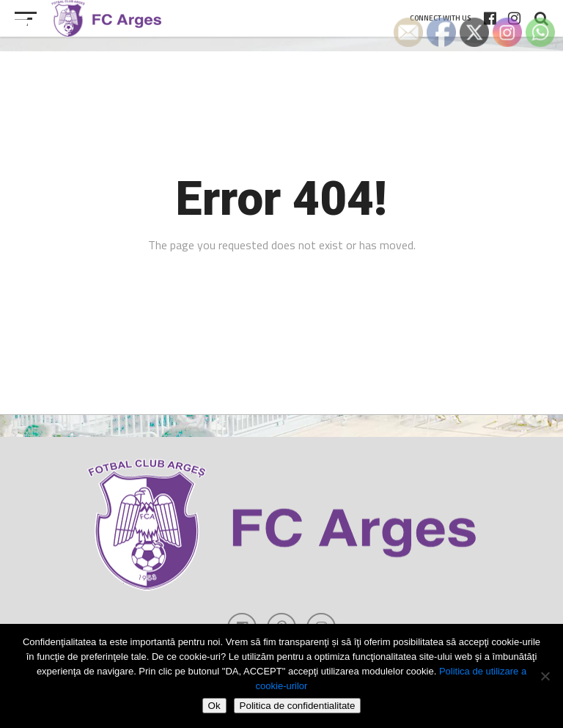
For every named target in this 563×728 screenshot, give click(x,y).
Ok (214, 706)
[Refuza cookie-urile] (545, 676)
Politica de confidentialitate (298, 706)
